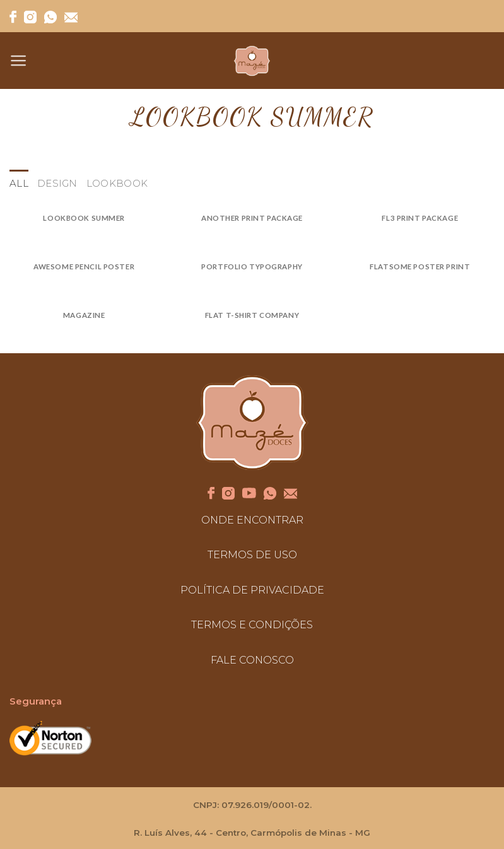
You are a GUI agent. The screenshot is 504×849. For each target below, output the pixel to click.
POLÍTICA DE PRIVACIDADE (252, 590)
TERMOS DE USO (252, 555)
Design (57, 183)
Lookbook (117, 183)
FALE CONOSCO (252, 660)
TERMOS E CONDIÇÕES (252, 625)
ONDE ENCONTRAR (252, 520)
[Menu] (19, 61)
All (19, 183)
